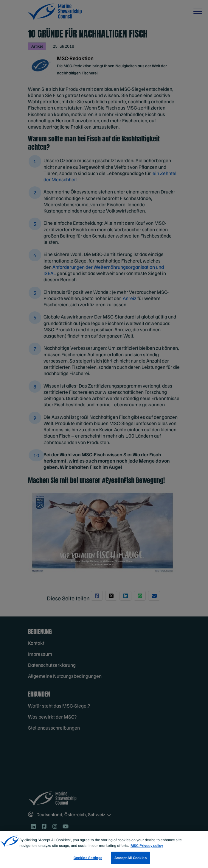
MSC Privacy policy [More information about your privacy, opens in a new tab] (147, 847)
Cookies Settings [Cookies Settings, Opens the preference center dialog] (88, 860)
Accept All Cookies (130, 860)
